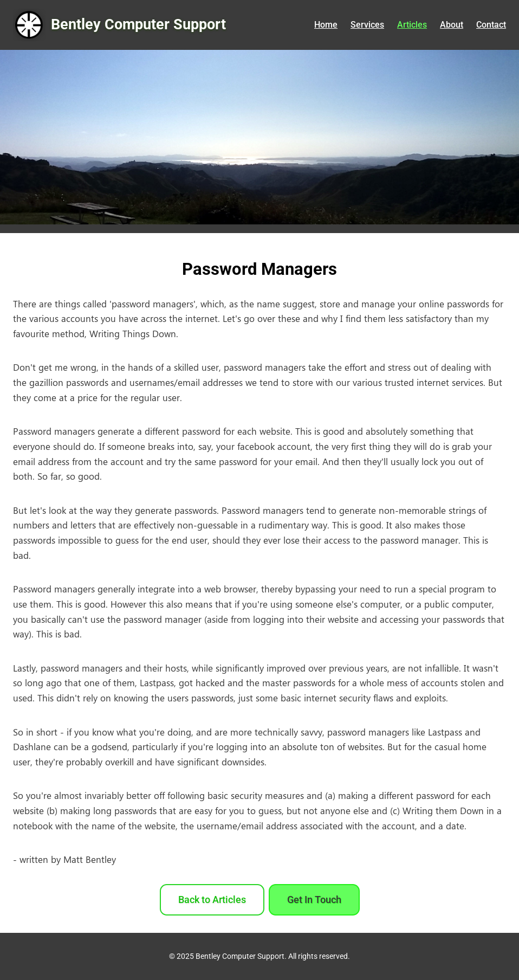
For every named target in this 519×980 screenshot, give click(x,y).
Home (326, 25)
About (452, 25)
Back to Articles (212, 900)
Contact (491, 25)
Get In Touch (314, 900)
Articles (412, 25)
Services (367, 25)
